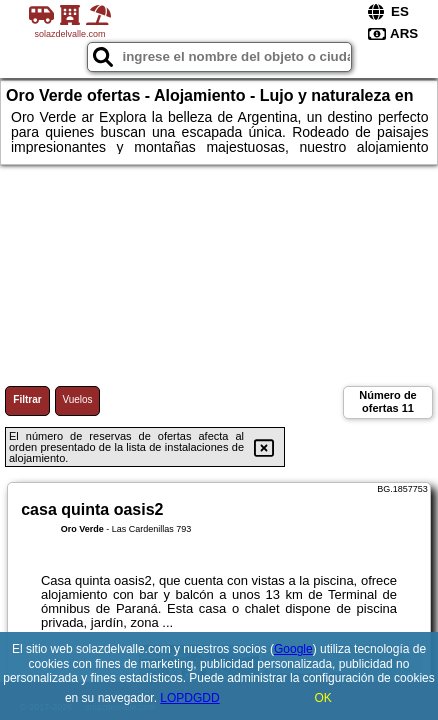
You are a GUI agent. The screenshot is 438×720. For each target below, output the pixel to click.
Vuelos (77, 399)
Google (293, 649)
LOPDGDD (189, 698)
